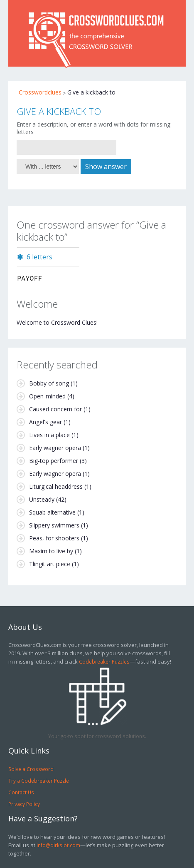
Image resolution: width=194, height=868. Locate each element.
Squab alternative (52, 512)
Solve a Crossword (31, 769)
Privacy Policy (24, 804)
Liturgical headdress (56, 486)
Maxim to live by (51, 551)
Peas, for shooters (54, 538)
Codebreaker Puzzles (104, 662)
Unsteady (42, 499)
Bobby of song (49, 383)
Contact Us (21, 792)
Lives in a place (49, 435)
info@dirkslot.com (58, 845)
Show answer (106, 167)
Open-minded (47, 396)
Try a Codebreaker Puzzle (39, 781)
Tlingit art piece (50, 564)
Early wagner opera (55, 448)
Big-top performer (54, 461)
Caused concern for (55, 409)
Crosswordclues (40, 92)
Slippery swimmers (54, 525)
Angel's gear (45, 422)
